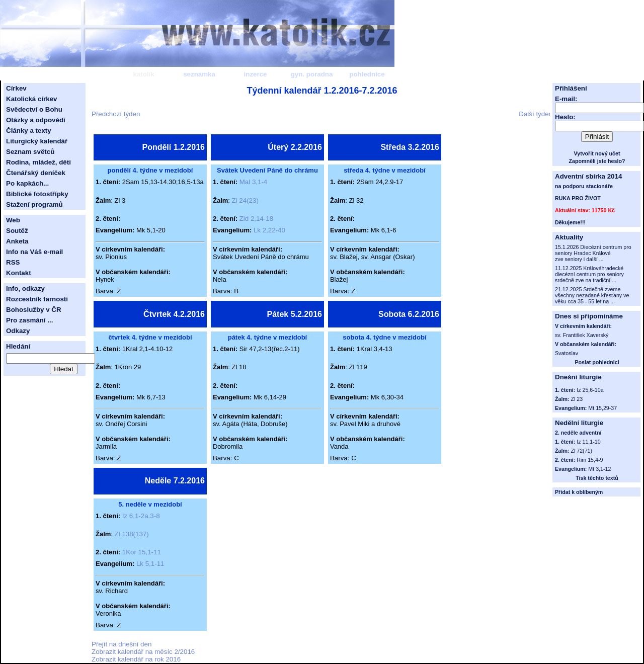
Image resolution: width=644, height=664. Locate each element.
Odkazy (18, 331)
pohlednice (367, 74)
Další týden (536, 114)
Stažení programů (34, 204)
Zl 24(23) (245, 200)
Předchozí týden (116, 114)
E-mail (565, 99)
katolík (143, 74)
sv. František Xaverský (582, 335)
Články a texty (29, 131)
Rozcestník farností (37, 299)
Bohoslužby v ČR (34, 310)
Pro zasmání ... (29, 320)
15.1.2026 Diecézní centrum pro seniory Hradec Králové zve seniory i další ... (593, 253)
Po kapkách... (27, 183)
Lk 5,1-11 (150, 564)
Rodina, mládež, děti (38, 162)
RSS (13, 262)
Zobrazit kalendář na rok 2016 (136, 659)
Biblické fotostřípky (37, 194)
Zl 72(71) (581, 451)
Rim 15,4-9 (590, 460)
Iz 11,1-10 (588, 442)
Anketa (17, 241)
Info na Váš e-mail (34, 252)
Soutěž (17, 231)
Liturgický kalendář (37, 141)
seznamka (199, 74)
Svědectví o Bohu (34, 109)
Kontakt (19, 273)
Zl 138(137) (132, 534)
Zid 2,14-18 (256, 219)
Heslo (564, 117)
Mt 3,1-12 (599, 469)
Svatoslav (567, 353)
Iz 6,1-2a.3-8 (141, 516)
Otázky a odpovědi (36, 120)
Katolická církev (32, 99)
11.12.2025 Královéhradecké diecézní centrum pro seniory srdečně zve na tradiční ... (589, 274)
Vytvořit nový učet (597, 153)
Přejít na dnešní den (122, 644)
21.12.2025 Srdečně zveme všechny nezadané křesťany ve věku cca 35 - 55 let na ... (592, 295)
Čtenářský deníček (36, 173)
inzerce (256, 74)
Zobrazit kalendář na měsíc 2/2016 (143, 652)
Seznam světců (30, 152)
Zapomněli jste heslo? (597, 161)
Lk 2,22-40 (269, 230)
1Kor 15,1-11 (142, 552)
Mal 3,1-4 (254, 182)
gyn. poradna (312, 74)
